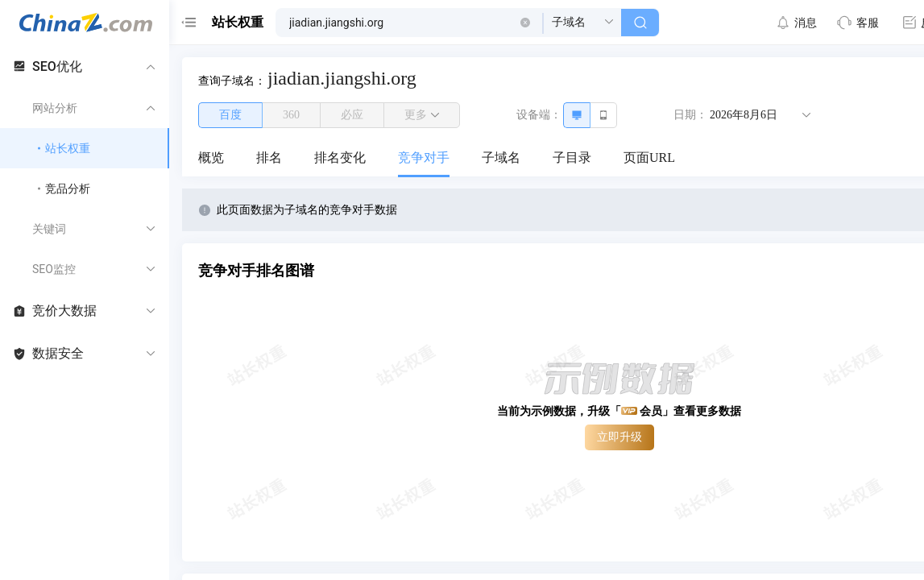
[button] (525, 23)
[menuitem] (211, 159)
